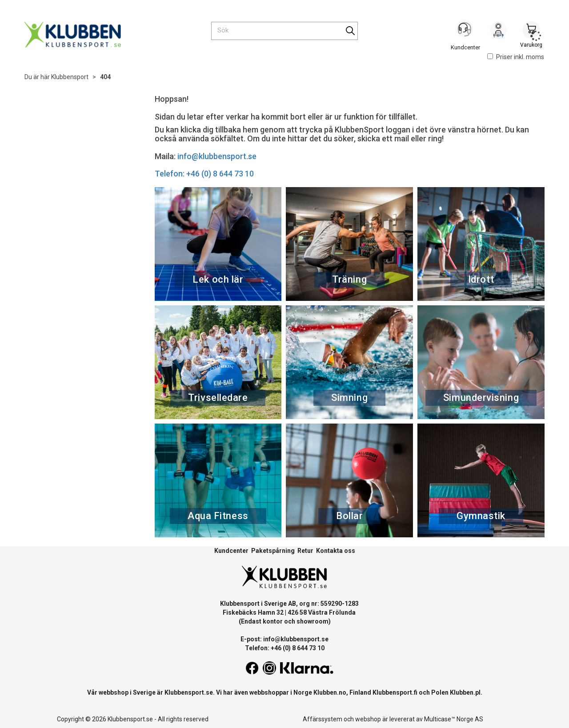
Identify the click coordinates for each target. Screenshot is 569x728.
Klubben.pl (465, 692)
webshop (368, 719)
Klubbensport (70, 77)
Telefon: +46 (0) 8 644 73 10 (204, 174)
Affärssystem (323, 719)
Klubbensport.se (189, 692)
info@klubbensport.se (217, 156)
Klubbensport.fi (395, 692)
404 (105, 77)
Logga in (498, 32)
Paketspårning (273, 551)
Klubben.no (330, 692)
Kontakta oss (336, 551)
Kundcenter (231, 551)
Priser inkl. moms (516, 57)
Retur (305, 551)
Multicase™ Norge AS (454, 719)
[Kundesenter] (465, 31)
